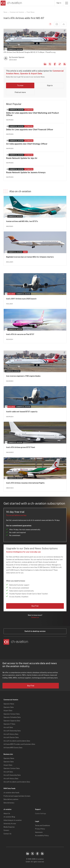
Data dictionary (9, 803)
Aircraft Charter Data (11, 738)
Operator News (9, 704)
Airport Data (8, 711)
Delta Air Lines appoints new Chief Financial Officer (30, 130)
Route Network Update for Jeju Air (22, 158)
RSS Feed (65, 64)
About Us (7, 814)
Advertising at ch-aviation (13, 820)
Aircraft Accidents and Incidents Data (17, 741)
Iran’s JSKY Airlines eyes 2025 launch (21, 299)
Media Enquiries (9, 827)
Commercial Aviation (17, 12)
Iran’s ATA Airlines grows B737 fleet (21, 447)
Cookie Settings (41, 814)
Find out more (20, 92)
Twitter (32, 854)
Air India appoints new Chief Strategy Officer (27, 144)
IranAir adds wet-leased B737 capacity (22, 412)
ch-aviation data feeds (11, 793)
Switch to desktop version (35, 631)
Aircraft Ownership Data (12, 731)
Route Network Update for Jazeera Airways (26, 172)
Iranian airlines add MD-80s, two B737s (22, 221)
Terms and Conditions (42, 826)
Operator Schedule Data (12, 717)
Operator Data (9, 707)
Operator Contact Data (12, 714)
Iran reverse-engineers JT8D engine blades (23, 376)
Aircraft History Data (11, 734)
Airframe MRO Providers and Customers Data (19, 744)
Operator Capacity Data (12, 721)
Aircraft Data (8, 727)
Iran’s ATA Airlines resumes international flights (25, 483)
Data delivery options (11, 799)
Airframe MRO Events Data (13, 748)
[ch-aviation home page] (11, 3)
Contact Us (7, 834)
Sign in (59, 3)
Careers (6, 830)
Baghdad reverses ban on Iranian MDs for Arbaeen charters (30, 257)
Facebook (55, 64)
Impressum (39, 832)
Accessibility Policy (42, 836)
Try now (20, 85)
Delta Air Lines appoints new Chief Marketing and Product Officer (32, 114)
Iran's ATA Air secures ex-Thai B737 (20, 334)
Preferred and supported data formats (17, 796)
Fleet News (31, 12)
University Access (10, 824)
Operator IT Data (9, 724)
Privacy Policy (40, 829)
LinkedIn (45, 64)
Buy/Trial (35, 606)
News (5, 12)
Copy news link (60, 64)
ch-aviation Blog (9, 817)
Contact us (35, 617)
